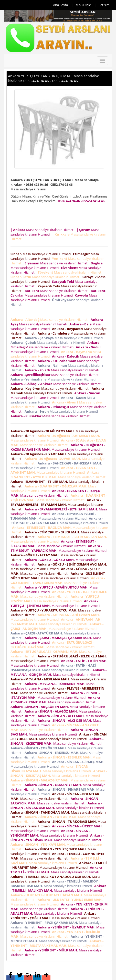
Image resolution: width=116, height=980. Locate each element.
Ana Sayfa (60, 5)
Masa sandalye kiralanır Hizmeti (41, 254)
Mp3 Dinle (83, 5)
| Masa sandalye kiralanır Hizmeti (43, 230)
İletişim (104, 5)
